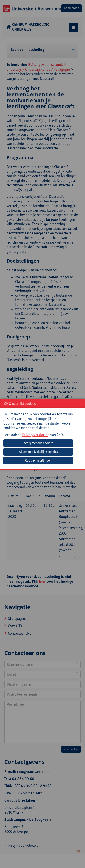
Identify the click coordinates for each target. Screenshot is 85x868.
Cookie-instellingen (38, 460)
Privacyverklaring (36, 435)
